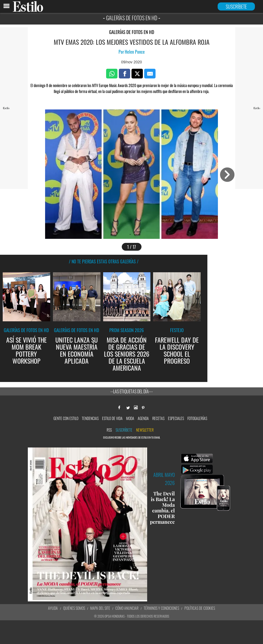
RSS (109, 430)
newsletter (145, 430)
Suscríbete (124, 430)
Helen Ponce (135, 52)
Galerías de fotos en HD (132, 32)
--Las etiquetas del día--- (132, 391)
